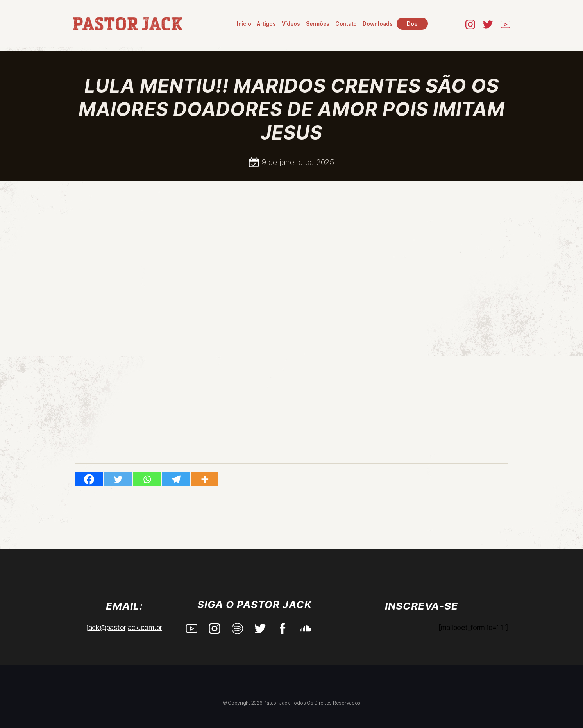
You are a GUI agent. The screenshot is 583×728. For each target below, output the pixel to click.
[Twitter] (118, 479)
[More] (205, 479)
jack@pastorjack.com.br (124, 627)
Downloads (378, 24)
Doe (412, 24)
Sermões (318, 24)
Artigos (266, 24)
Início (244, 24)
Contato (346, 24)
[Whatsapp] (147, 479)
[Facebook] (89, 479)
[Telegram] (176, 479)
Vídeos (291, 24)
